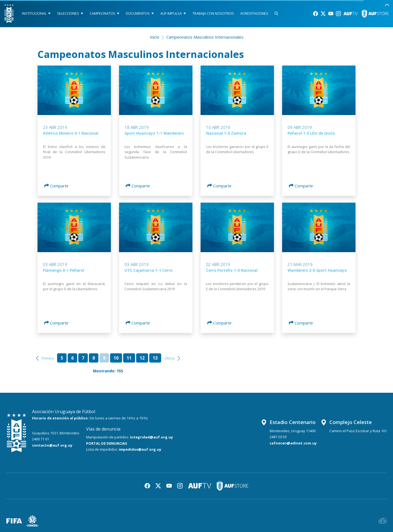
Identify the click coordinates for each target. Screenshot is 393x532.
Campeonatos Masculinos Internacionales (205, 37)
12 (142, 358)
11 (129, 358)
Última (169, 358)
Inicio (155, 37)
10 (116, 358)
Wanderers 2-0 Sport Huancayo (317, 270)
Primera (48, 358)
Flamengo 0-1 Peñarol (64, 270)
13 (155, 358)
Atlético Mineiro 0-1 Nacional (71, 133)
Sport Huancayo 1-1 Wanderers (154, 133)
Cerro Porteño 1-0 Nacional (232, 270)
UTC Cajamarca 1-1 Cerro (149, 270)
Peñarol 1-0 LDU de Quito (311, 133)
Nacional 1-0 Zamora (226, 133)
